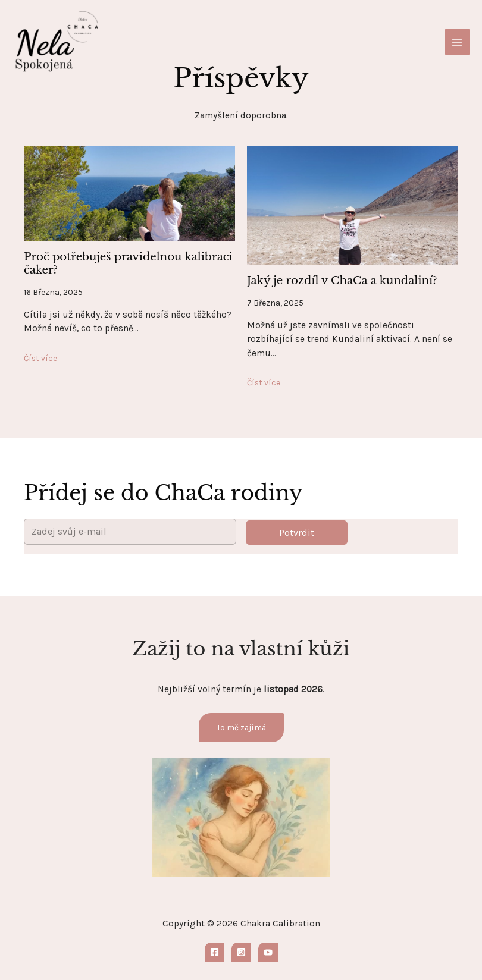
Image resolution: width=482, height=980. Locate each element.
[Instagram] (241, 952)
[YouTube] (268, 952)
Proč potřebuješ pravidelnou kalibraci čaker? (128, 263)
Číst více (40, 358)
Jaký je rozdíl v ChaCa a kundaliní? (342, 280)
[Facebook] (215, 952)
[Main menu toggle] (457, 42)
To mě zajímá (241, 727)
